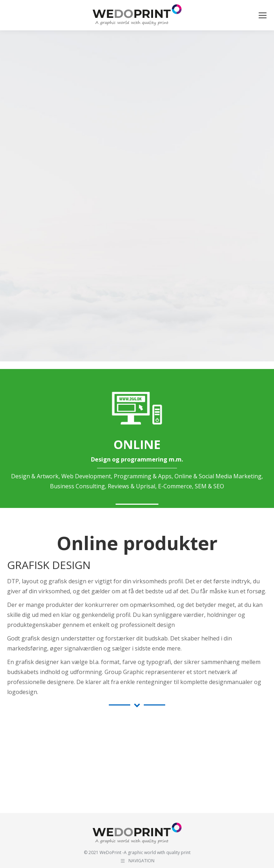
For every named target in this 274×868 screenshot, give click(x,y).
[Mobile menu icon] (263, 15)
